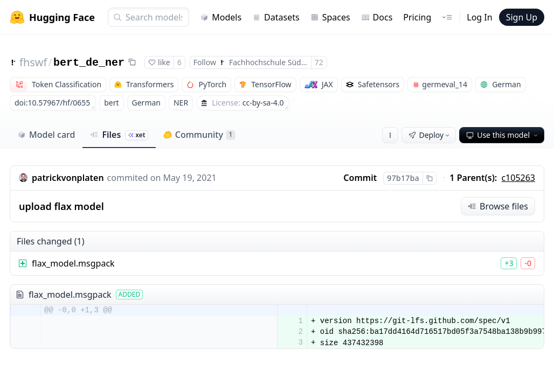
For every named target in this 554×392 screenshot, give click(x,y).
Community (199, 135)
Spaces (330, 17)
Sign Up (522, 17)
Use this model (503, 135)
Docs (377, 17)
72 (319, 62)
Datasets (276, 17)
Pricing (417, 17)
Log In (479, 17)
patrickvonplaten (68, 178)
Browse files (498, 206)
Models (221, 17)
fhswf (33, 62)
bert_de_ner (89, 63)
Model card (46, 135)
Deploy (430, 135)
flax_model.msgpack (73, 263)
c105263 (518, 178)
